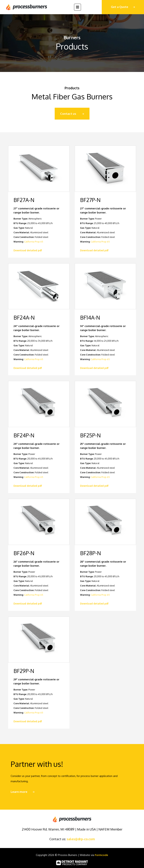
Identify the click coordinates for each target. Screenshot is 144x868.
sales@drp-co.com (81, 839)
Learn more (19, 792)
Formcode (101, 855)
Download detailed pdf (28, 250)
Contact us (68, 114)
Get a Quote (120, 7)
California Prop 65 (34, 242)
